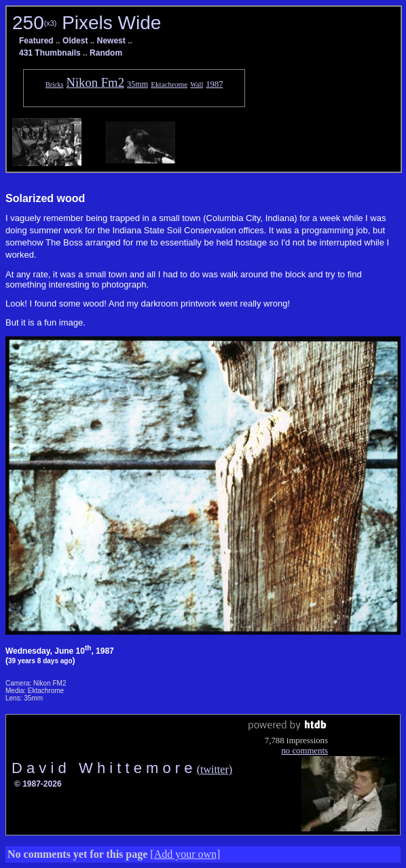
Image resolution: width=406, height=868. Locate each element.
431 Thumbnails (50, 53)
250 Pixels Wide (87, 23)
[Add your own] (185, 854)
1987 (214, 84)
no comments (304, 751)
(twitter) (215, 769)
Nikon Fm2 (95, 82)
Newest (111, 41)
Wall (197, 84)
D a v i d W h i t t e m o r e (104, 768)
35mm (137, 84)
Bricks (54, 84)
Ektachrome (169, 84)
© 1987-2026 (38, 784)
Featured (36, 41)
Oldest (75, 41)
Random (106, 53)
